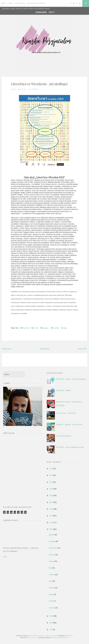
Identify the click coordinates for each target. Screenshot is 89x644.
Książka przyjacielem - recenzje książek (43, 636)
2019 (51, 489)
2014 (51, 522)
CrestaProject (33, 638)
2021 (51, 475)
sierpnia (51, 561)
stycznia (52, 608)
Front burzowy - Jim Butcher (66, 413)
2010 (51, 629)
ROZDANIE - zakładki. (63, 390)
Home (3, 3)
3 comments (35, 89)
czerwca (52, 574)
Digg (64, 328)
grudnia (51, 535)
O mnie (10, 3)
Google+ (45, 328)
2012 (51, 616)
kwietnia (52, 588)
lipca (50, 568)
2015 (51, 516)
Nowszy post (7, 349)
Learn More (41, 12)
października (53, 548)
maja (50, 581)
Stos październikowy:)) (64, 436)
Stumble (55, 328)
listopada (52, 541)
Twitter (35, 328)
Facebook (25, 328)
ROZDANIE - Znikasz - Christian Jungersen (71, 379)
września (52, 555)
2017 (51, 502)
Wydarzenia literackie (37, 3)
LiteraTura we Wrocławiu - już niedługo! (39, 84)
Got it (52, 12)
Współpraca (20, 3)
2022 (51, 469)
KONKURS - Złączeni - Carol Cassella (69, 424)
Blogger (70, 636)
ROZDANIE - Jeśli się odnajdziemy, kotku (70, 447)
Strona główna (45, 349)
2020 (51, 482)
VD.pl (5, 557)
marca (51, 594)
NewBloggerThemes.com (60, 638)
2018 (51, 495)
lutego (51, 601)
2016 (51, 509)
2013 (51, 529)
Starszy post (82, 349)
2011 (51, 623)
